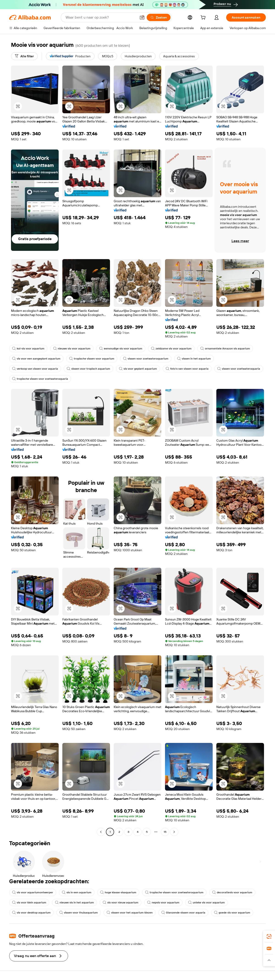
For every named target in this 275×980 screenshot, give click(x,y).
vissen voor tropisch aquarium (88, 369)
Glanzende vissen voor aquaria (183, 913)
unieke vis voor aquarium (206, 902)
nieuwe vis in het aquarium (74, 902)
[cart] (204, 18)
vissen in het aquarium (194, 359)
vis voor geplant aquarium (138, 369)
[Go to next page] (174, 832)
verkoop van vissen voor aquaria (35, 369)
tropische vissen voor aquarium (92, 359)
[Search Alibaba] (101, 17)
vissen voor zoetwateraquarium (146, 359)
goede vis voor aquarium (232, 913)
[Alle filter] (24, 56)
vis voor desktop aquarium (31, 913)
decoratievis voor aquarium (232, 892)
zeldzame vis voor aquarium (171, 349)
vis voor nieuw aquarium (121, 902)
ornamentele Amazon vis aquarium (225, 349)
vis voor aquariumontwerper (33, 892)
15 (165, 832)
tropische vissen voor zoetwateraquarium (174, 892)
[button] (142, 17)
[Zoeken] (159, 17)
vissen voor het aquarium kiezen (130, 913)
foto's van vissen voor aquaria (187, 369)
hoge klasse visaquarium (118, 892)
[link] (269, 936)
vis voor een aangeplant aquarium (36, 359)
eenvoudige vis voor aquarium (121, 349)
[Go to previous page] (101, 832)
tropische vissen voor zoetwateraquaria (40, 379)
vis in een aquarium (77, 892)
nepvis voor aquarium (163, 902)
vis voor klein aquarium (29, 902)
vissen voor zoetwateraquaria (239, 369)
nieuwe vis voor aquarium (72, 349)
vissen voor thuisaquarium (79, 913)
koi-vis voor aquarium (28, 349)
